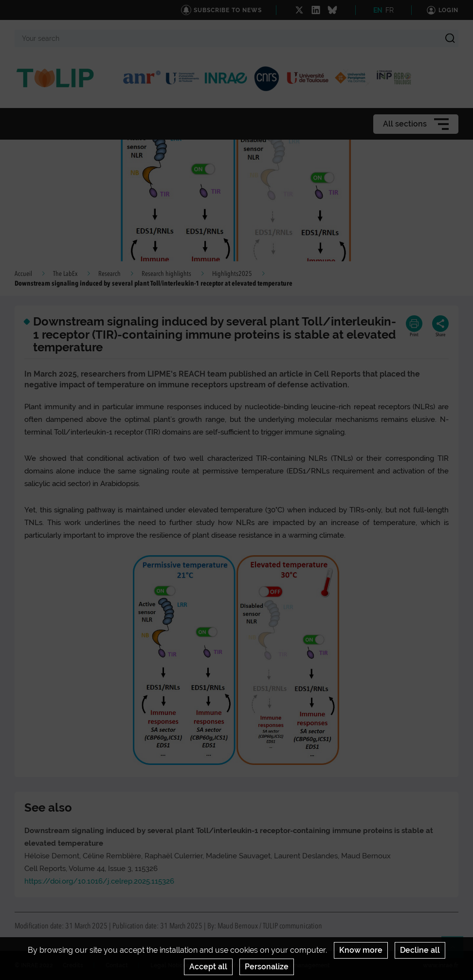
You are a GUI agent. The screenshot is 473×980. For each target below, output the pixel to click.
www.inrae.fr (441, 965)
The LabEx (65, 274)
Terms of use (229, 965)
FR (390, 10)
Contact (117, 965)
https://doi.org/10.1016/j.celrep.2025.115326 (99, 881)
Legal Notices (170, 965)
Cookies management (300, 965)
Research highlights (166, 274)
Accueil (23, 274)
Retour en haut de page (456, 951)
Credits (73, 965)
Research (109, 274)
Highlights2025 (232, 274)
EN (378, 10)
